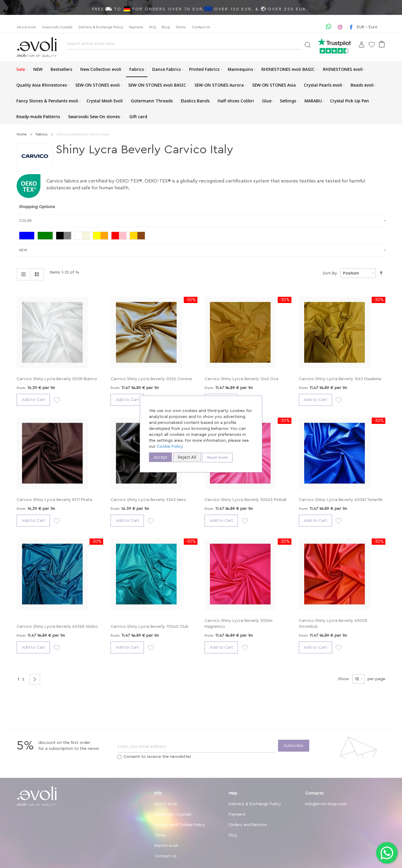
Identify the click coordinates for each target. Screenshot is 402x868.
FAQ (152, 27)
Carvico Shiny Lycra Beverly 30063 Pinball (245, 500)
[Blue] (28, 236)
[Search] (308, 45)
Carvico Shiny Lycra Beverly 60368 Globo (57, 627)
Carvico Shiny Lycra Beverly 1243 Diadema (340, 379)
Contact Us (201, 27)
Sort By (330, 273)
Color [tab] (25, 221)
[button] (370, 27)
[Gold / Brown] (139, 236)
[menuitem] (21, 69)
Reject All (187, 457)
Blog (166, 27)
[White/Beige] (84, 236)
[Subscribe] (294, 746)
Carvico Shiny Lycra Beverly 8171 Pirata (54, 500)
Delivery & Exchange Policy (101, 27)
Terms (181, 27)
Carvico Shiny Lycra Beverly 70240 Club (150, 627)
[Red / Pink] (120, 236)
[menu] (201, 93)
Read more (217, 458)
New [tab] (23, 250)
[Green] (47, 236)
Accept (160, 457)
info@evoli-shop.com (326, 804)
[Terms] (119, 757)
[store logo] (37, 47)
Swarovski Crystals (57, 27)
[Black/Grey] (65, 236)
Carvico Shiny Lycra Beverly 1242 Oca (241, 379)
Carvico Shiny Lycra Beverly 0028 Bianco (57, 379)
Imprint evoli (166, 846)
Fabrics (42, 134)
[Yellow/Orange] (102, 236)
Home (22, 134)
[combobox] (184, 45)
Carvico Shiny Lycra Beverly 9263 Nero (148, 500)
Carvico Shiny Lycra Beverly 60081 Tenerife (341, 500)
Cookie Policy (170, 447)
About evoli (26, 27)
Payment (136, 27)
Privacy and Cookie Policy (180, 825)
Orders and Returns (248, 825)
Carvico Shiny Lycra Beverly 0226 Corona (151, 379)
